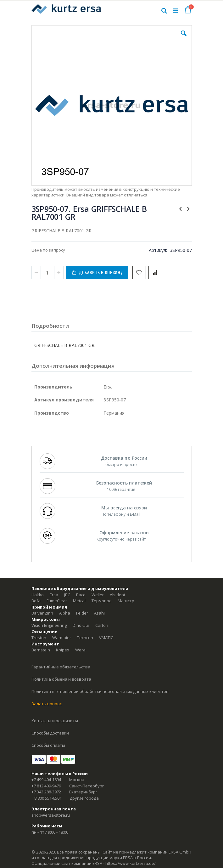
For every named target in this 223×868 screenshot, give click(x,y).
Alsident (117, 595)
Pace (81, 595)
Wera (80, 650)
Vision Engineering (49, 625)
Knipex (63, 650)
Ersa (54, 595)
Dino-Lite (81, 625)
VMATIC (106, 638)
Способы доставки (50, 733)
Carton (102, 625)
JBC (67, 595)
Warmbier (62, 638)
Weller (98, 595)
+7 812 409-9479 (46, 786)
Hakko (38, 595)
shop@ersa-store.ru (51, 815)
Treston (39, 638)
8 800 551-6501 (48, 798)
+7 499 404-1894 (46, 780)
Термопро (102, 601)
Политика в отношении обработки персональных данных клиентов (100, 691)
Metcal (79, 601)
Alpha (65, 613)
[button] (184, 38)
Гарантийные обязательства (61, 667)
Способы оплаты (48, 745)
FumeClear (57, 601)
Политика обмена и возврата (61, 679)
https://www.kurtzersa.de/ (131, 863)
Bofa (36, 601)
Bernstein (41, 650)
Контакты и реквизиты (55, 721)
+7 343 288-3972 (46, 792)
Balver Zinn (42, 613)
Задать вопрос (47, 704)
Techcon (85, 638)
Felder (82, 613)
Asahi (99, 613)
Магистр (126, 601)
